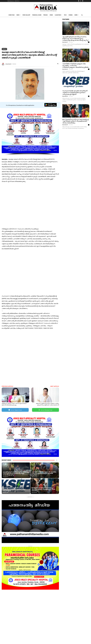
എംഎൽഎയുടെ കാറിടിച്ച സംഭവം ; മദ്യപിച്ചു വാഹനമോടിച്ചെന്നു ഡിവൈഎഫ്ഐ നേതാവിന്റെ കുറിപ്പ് (16, 473)
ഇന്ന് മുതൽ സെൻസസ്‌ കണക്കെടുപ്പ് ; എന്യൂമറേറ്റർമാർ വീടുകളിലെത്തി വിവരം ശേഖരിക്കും (43, 489)
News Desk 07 (6, 477)
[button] (82, 15)
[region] (30, 33)
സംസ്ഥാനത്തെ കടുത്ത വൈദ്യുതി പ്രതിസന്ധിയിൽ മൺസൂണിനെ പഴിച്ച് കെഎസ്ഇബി (14, 489)
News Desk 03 (9, 64)
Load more (30, 497)
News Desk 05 (34, 477)
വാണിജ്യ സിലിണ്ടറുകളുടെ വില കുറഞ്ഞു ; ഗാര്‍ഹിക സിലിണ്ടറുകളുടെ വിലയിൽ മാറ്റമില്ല (44, 473)
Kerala (4, 49)
